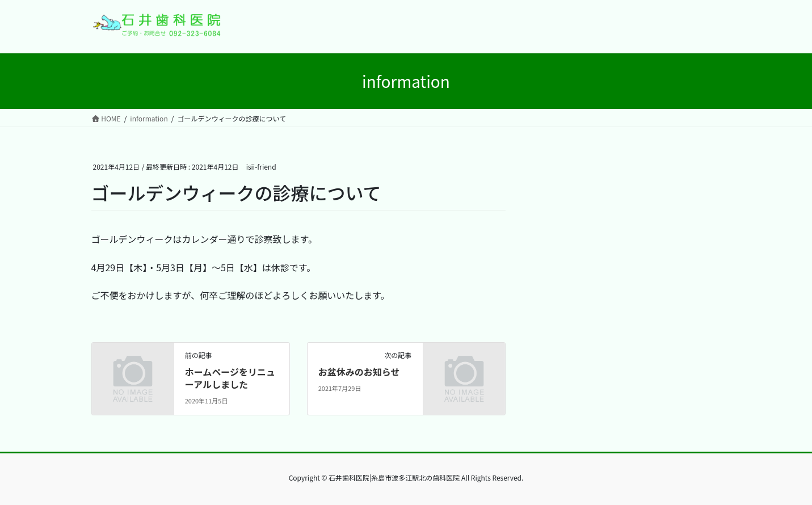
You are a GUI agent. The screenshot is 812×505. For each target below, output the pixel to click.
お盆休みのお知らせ (359, 372)
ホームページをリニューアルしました (230, 378)
